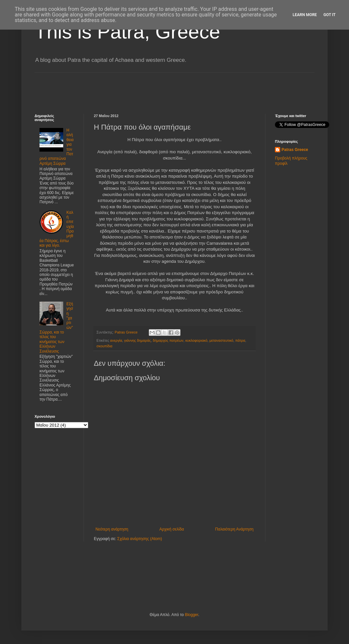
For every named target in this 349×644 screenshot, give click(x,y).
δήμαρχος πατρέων (168, 340)
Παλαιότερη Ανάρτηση (234, 529)
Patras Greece (295, 150)
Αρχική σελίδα (172, 529)
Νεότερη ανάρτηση (112, 529)
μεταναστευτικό (221, 340)
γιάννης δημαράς (137, 340)
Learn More (305, 15)
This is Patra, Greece (127, 32)
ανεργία (116, 340)
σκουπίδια (104, 346)
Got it (329, 15)
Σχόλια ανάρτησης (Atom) (140, 539)
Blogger (191, 615)
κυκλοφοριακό (196, 340)
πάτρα (240, 340)
